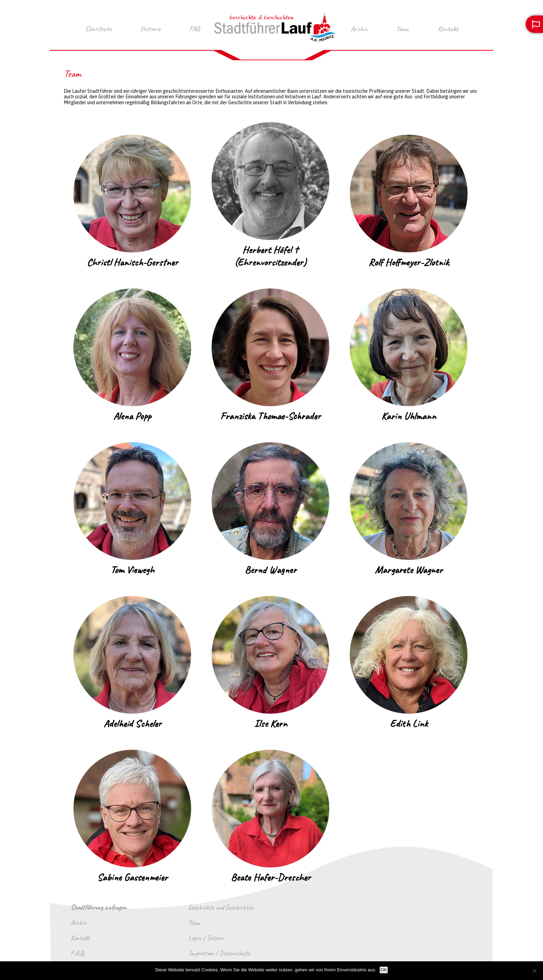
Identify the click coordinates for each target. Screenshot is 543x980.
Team (403, 29)
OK (384, 970)
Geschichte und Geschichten (221, 908)
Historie (150, 29)
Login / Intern (206, 938)
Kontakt (448, 29)
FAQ (194, 29)
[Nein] (534, 971)
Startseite (98, 29)
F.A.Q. (78, 953)
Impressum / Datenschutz (219, 953)
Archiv (359, 29)
